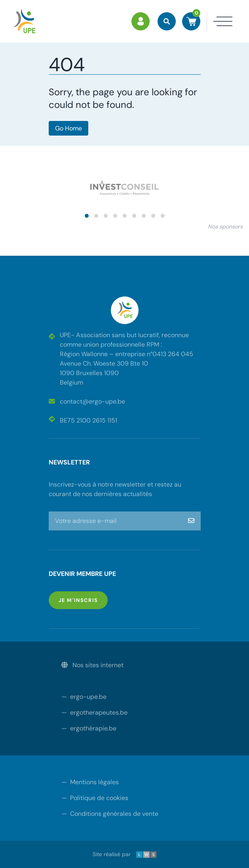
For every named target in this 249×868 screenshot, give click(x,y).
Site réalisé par (125, 854)
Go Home (68, 128)
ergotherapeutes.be (94, 712)
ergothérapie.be (89, 728)
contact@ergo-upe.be (87, 401)
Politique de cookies (95, 798)
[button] (87, 216)
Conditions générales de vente (110, 814)
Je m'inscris (83, 600)
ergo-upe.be (84, 697)
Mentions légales (90, 782)
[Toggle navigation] (220, 21)
